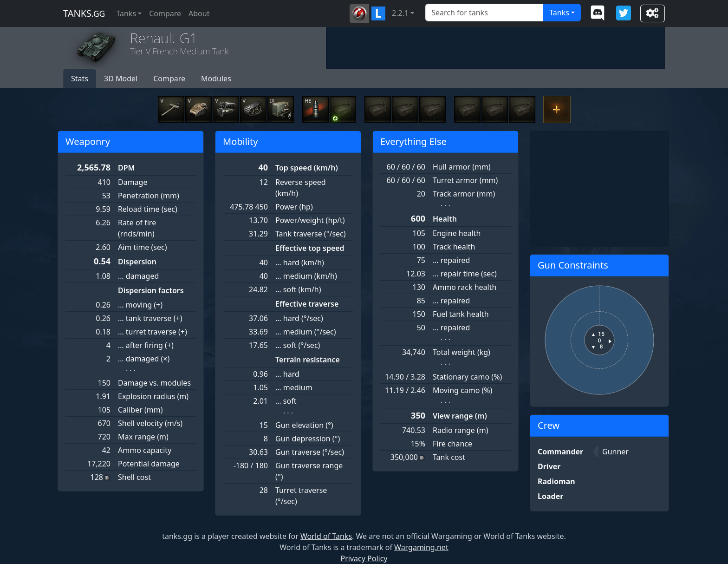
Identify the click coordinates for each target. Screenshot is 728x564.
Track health (454, 247)
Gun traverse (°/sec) (310, 452)
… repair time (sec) (465, 274)
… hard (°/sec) (299, 318)
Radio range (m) (460, 430)
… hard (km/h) (300, 262)
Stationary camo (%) (467, 377)
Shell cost (134, 477)
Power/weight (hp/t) (310, 220)
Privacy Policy (364, 558)
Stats (80, 79)
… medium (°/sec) (306, 332)
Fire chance (452, 444)
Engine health (457, 233)
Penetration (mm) (149, 196)
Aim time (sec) (143, 247)
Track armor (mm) (464, 194)
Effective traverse (307, 304)
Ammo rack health (465, 287)
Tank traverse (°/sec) (311, 234)
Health (445, 219)
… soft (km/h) (298, 289)
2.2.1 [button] (400, 13)
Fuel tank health (461, 314)
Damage (133, 182)
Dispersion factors (151, 290)
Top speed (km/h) (307, 168)
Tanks (559, 13)
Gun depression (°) (308, 439)
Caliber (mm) (140, 410)
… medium (294, 387)
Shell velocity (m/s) (150, 423)
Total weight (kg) (461, 352)
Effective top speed (310, 248)
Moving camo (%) (462, 390)
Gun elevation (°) (304, 425)
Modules (216, 79)
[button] (359, 13)
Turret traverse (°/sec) (301, 496)
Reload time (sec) (148, 209)
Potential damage (149, 464)
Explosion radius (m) (153, 396)
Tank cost (449, 457)
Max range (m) (143, 437)
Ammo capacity (145, 450)
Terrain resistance (308, 360)
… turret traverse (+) (153, 332)
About (199, 13)
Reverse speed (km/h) (301, 188)
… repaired (451, 260)
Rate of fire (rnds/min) (137, 228)
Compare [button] (169, 79)
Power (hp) (294, 207)
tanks (84, 13)
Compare (165, 13)
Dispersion (137, 262)
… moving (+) (140, 305)
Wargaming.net (421, 547)
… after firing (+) (146, 345)
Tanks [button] (126, 13)
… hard (287, 374)
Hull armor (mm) (462, 167)
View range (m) (460, 416)
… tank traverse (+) (150, 318)
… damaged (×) (144, 359)
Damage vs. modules (154, 383)
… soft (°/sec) (298, 345)
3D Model (121, 79)
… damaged (138, 276)
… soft (286, 401)
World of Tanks (326, 536)
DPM (126, 168)
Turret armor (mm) (465, 180)
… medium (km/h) (306, 276)
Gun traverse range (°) (309, 471)
